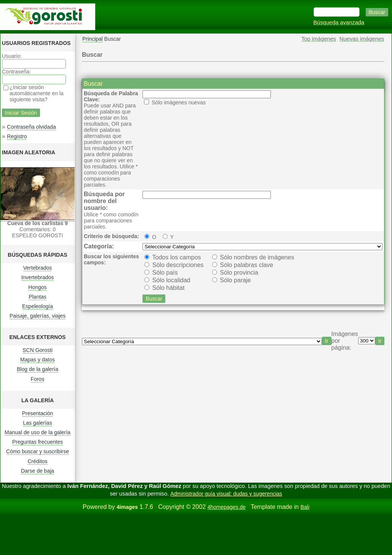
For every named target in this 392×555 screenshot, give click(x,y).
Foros (38, 379)
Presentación (38, 413)
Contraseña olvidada (31, 127)
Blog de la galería (38, 369)
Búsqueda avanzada (339, 22)
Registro (17, 136)
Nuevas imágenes (362, 39)
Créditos (37, 461)
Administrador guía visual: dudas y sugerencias (226, 494)
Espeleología (38, 306)
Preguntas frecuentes (38, 442)
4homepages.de (226, 507)
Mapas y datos (38, 360)
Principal (93, 39)
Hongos (37, 287)
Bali (305, 507)
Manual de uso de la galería (38, 432)
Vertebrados (38, 268)
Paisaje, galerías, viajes (38, 316)
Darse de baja (38, 471)
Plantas (38, 297)
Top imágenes (319, 39)
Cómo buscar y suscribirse (38, 451)
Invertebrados (38, 277)
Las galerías (37, 423)
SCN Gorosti (38, 350)
